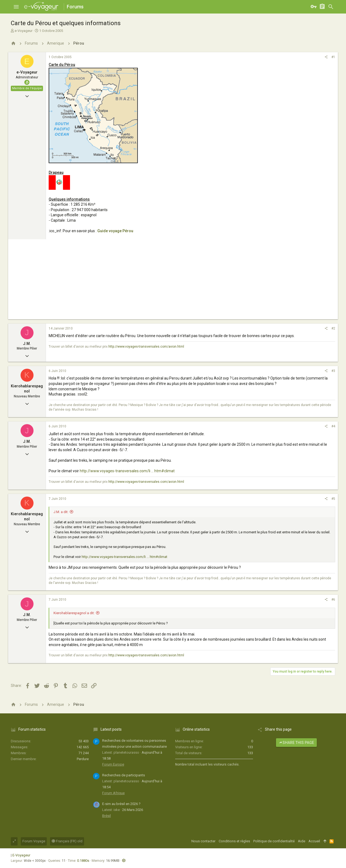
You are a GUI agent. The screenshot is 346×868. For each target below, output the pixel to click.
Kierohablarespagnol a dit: (74, 613)
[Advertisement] (173, 281)
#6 (333, 600)
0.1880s (83, 861)
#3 (333, 371)
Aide (302, 841)
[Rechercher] (331, 7)
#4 (333, 426)
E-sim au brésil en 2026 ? (121, 804)
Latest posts (111, 729)
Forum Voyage (34, 841)
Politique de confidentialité (274, 841)
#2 (333, 328)
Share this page (296, 743)
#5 (333, 499)
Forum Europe (113, 764)
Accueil (314, 841)
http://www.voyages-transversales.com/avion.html (146, 347)
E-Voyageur (21, 855)
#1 (333, 57)
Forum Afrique (113, 793)
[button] (16, 7)
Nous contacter (203, 841)
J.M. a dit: (61, 512)
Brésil (107, 816)
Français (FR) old (67, 841)
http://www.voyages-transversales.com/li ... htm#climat (127, 471)
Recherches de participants (124, 775)
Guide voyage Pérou (115, 231)
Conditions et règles (234, 841)
